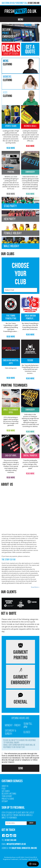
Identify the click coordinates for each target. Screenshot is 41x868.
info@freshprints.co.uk (16, 844)
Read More (11, 148)
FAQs (3, 789)
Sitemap (5, 802)
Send (20, 768)
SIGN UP (31, 823)
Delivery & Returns (9, 794)
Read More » (35, 587)
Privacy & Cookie (8, 799)
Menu (21, 19)
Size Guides (6, 791)
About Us (5, 786)
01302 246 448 (11, 840)
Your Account (7, 796)
